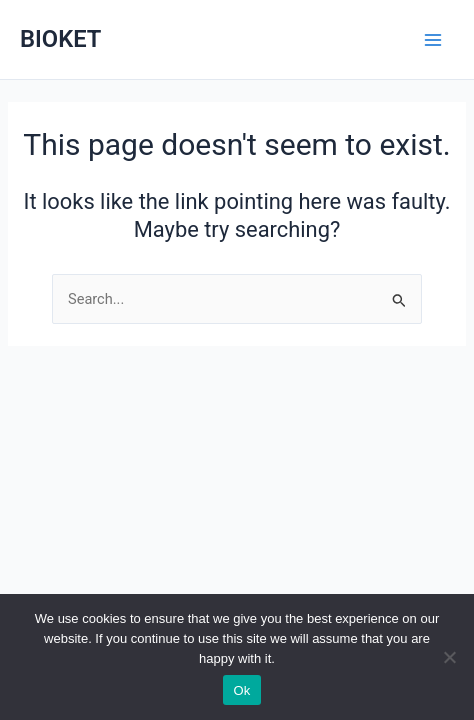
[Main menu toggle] (433, 40)
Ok (241, 690)
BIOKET (60, 39)
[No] (449, 657)
